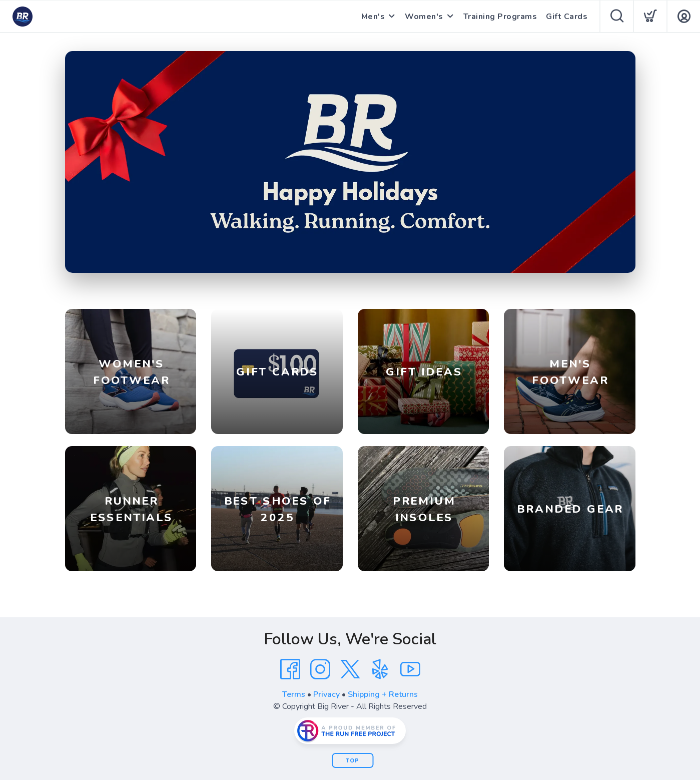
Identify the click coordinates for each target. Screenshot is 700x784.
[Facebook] (290, 669)
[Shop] (350, 162)
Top (353, 761)
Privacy (326, 694)
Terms (294, 694)
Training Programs (500, 17)
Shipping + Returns (383, 694)
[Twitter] (350, 669)
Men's (373, 17)
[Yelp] (380, 669)
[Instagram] (320, 669)
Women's (424, 17)
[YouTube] (410, 669)
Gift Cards (567, 17)
